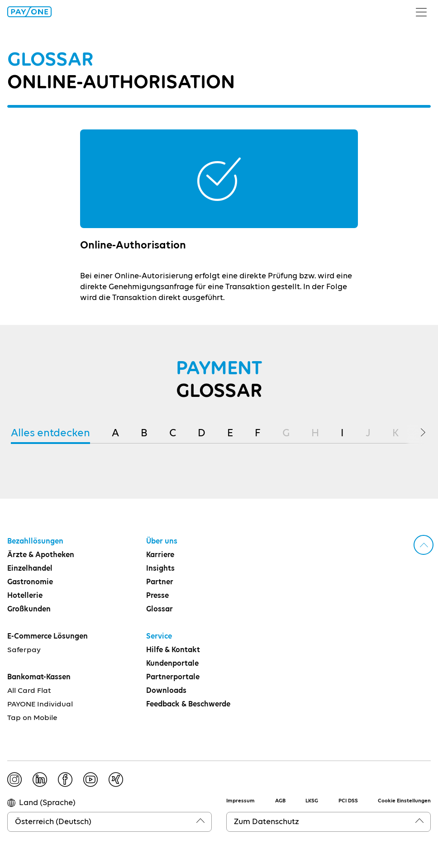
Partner (160, 582)
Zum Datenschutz (267, 822)
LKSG (312, 801)
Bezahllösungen (35, 541)
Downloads (166, 691)
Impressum (240, 801)
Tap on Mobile (32, 718)
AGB (280, 801)
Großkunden (29, 609)
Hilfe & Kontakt (173, 650)
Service (159, 637)
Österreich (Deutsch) (53, 822)
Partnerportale (173, 677)
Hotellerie (25, 596)
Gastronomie (30, 582)
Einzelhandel (30, 569)
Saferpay (24, 650)
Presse (157, 596)
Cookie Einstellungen (404, 801)
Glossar (159, 609)
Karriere (160, 555)
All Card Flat (29, 691)
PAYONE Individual (40, 704)
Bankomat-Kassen (39, 677)
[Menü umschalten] (425, 12)
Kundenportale (172, 664)
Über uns (162, 541)
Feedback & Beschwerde (188, 704)
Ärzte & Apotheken (41, 555)
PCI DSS (348, 801)
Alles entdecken (50, 433)
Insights (160, 569)
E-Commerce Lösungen (48, 637)
